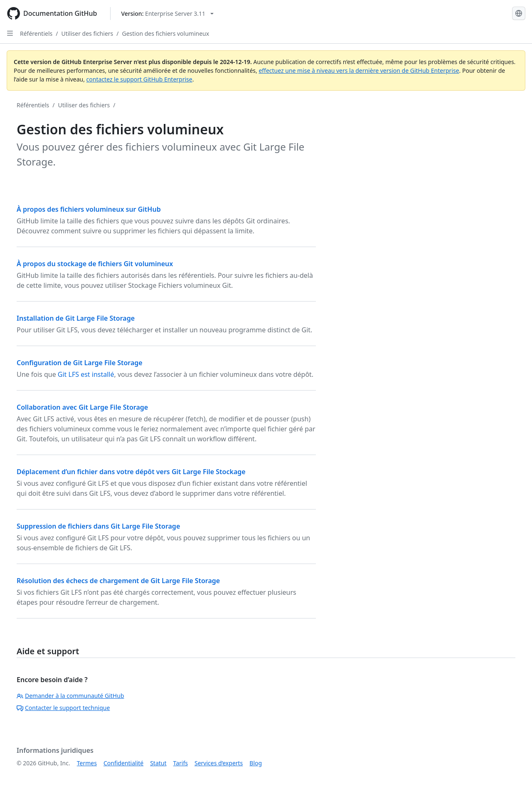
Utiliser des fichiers (87, 33)
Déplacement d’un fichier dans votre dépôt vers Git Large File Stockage (131, 472)
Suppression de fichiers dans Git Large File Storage (98, 526)
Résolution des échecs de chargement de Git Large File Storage (118, 581)
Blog (256, 763)
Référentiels (36, 33)
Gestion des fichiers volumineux (165, 33)
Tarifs (181, 763)
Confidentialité (123, 763)
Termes (87, 763)
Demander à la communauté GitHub (70, 696)
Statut (158, 763)
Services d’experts (219, 763)
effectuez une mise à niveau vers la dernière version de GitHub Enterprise (359, 70)
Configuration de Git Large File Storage (80, 363)
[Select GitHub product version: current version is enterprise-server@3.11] (167, 14)
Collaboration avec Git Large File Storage (82, 407)
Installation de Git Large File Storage (76, 318)
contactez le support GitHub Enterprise (139, 79)
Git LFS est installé (86, 374)
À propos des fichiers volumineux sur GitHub (89, 209)
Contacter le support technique (63, 708)
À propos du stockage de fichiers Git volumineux (95, 264)
